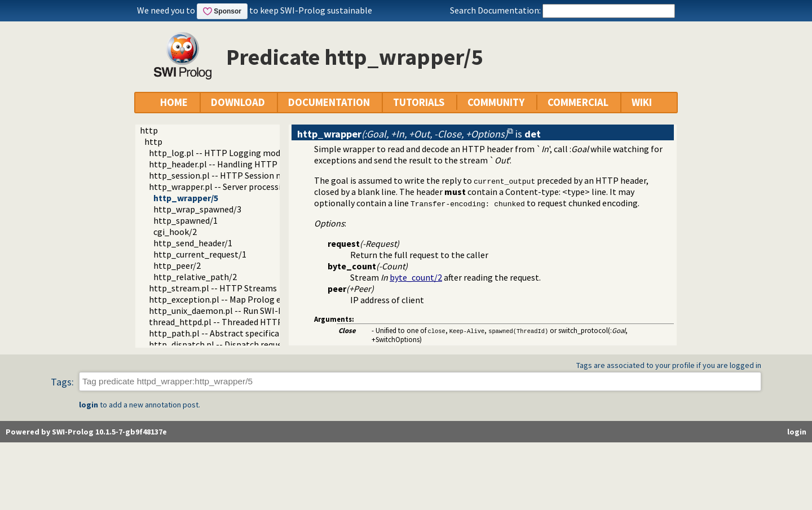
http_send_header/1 (193, 243)
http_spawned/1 (186, 220)
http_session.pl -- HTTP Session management (239, 175)
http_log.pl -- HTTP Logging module (220, 153)
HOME (174, 102)
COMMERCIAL (578, 102)
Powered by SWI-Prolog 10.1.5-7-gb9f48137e (86, 432)
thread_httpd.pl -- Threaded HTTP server (229, 322)
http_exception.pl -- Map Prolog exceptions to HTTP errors (264, 299)
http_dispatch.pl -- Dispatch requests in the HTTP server (259, 344)
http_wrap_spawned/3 (197, 209)
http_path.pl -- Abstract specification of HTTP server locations (272, 333)
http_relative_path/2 (195, 277)
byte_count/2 (416, 277)
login (89, 405)
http (149, 130)
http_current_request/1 (200, 254)
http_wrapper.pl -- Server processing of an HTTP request (259, 187)
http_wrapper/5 (186, 198)
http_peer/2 (177, 265)
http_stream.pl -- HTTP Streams (213, 288)
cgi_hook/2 (175, 232)
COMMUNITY (496, 102)
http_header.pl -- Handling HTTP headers (229, 164)
